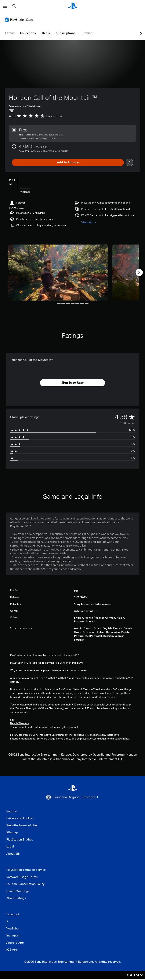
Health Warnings (20, 723)
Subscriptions (66, 33)
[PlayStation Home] (73, 6)
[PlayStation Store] (20, 19)
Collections (28, 33)
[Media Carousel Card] (58, 273)
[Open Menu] (5, 6)
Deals (46, 33)
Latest (10, 33)
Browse (87, 33)
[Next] (139, 272)
